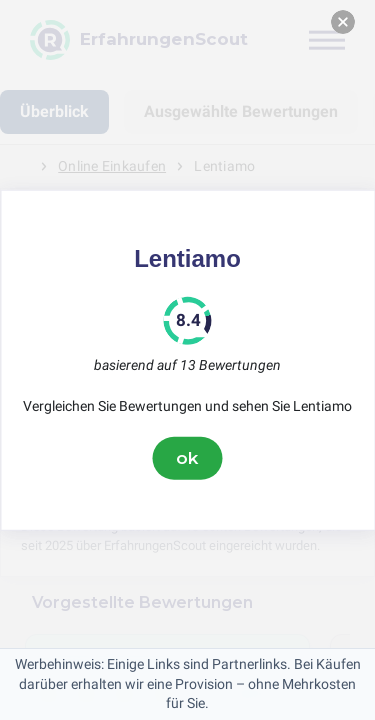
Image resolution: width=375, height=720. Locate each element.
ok (188, 458)
